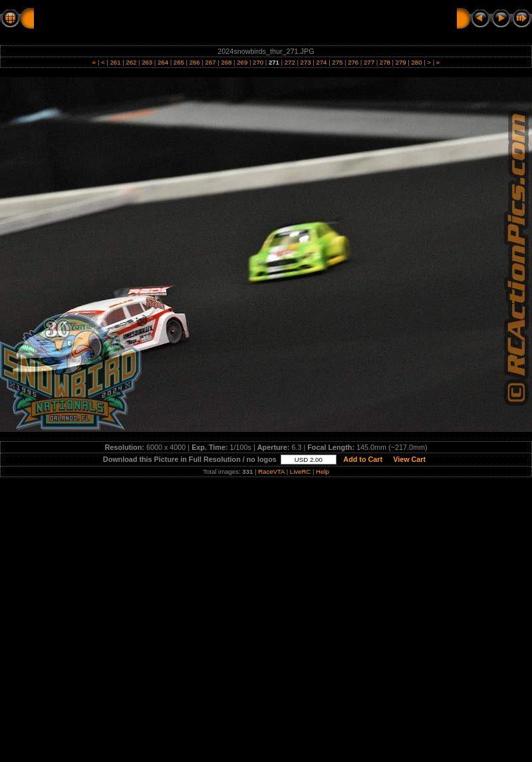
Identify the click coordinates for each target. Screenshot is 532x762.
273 (306, 62)
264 (163, 62)
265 (179, 62)
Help (323, 472)
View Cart (409, 459)
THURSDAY (233, 18)
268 (226, 62)
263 (147, 62)
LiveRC (300, 472)
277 (369, 62)
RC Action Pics (68, 18)
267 (210, 62)
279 (401, 62)
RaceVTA (271, 472)
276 (353, 62)
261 (115, 62)
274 (322, 62)
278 (385, 62)
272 (290, 62)
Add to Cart (363, 459)
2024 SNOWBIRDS (155, 18)
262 (131, 62)
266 (195, 62)
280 (417, 62)
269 (242, 62)
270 (258, 62)
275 (337, 62)
